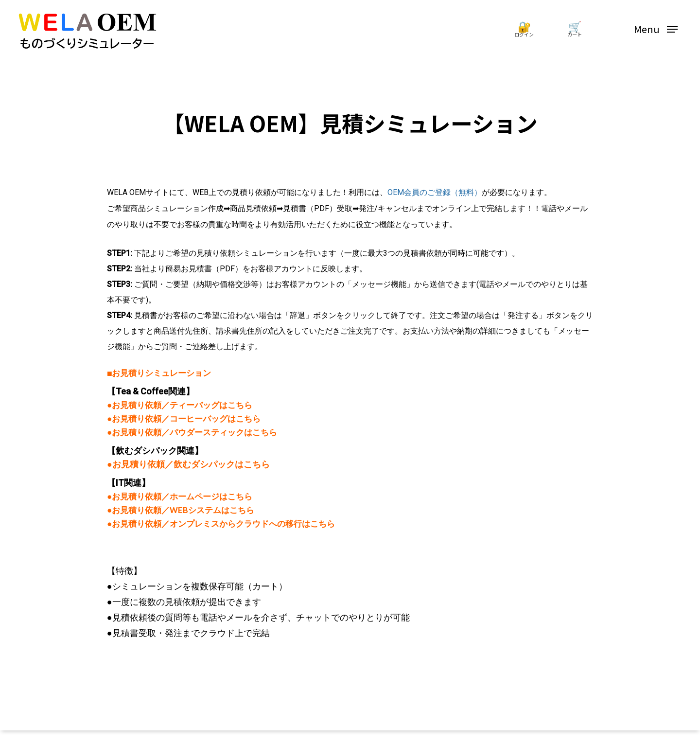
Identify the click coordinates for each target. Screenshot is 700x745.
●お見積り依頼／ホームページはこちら (180, 496)
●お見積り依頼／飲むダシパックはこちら (188, 464)
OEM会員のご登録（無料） (435, 192)
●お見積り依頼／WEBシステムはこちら (181, 510)
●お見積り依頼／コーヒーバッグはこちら (184, 418)
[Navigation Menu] (656, 29)
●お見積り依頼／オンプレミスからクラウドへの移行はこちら (221, 523)
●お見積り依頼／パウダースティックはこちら (192, 432)
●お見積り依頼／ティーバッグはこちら (180, 405)
